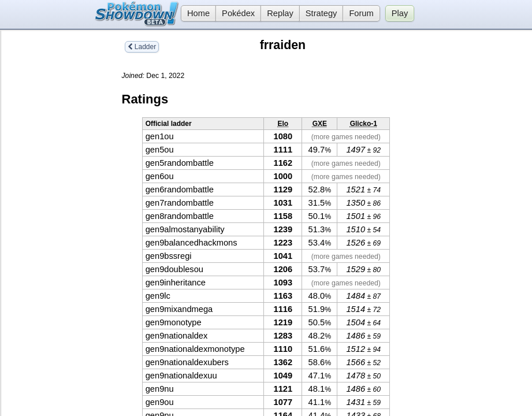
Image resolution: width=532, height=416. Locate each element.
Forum (361, 13)
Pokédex (238, 13)
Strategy (321, 13)
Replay (280, 13)
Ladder (142, 47)
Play (400, 13)
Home (195, 13)
